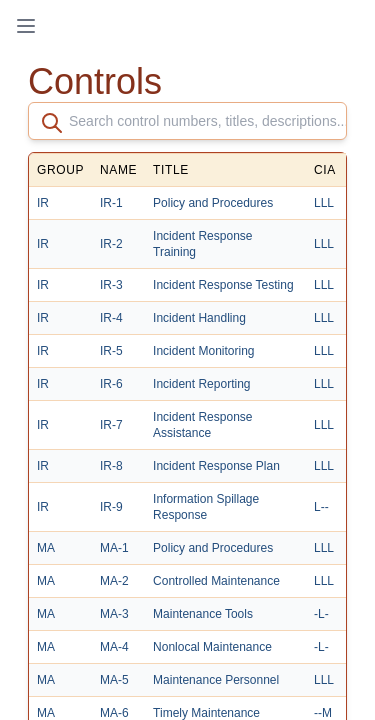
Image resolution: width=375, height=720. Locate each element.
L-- (321, 507)
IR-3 (111, 285)
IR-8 (111, 466)
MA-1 (114, 548)
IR (43, 203)
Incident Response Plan (216, 466)
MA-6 (114, 713)
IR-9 (111, 507)
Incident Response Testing (223, 285)
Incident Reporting (201, 384)
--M (323, 713)
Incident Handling (199, 318)
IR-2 (111, 244)
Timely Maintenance (206, 713)
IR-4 (111, 318)
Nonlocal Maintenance (212, 647)
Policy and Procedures (213, 203)
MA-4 (114, 647)
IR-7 (111, 425)
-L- (321, 614)
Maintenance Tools (203, 614)
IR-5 (111, 351)
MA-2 (114, 581)
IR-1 (111, 203)
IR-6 (111, 384)
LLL (324, 203)
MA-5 (114, 680)
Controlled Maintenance (216, 581)
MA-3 (114, 614)
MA (46, 548)
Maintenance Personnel (216, 680)
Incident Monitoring (203, 351)
